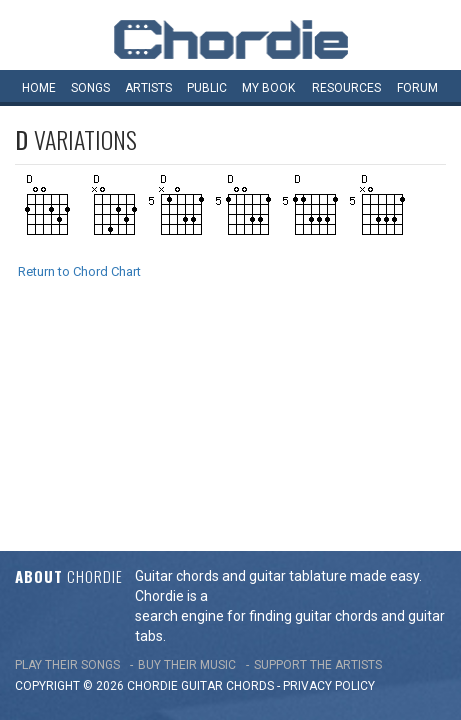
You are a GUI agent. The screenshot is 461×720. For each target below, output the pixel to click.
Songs (90, 88)
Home (39, 88)
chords (250, 474)
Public (207, 88)
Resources (346, 88)
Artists (148, 88)
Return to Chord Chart (79, 271)
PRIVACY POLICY (329, 474)
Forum (417, 88)
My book (268, 88)
